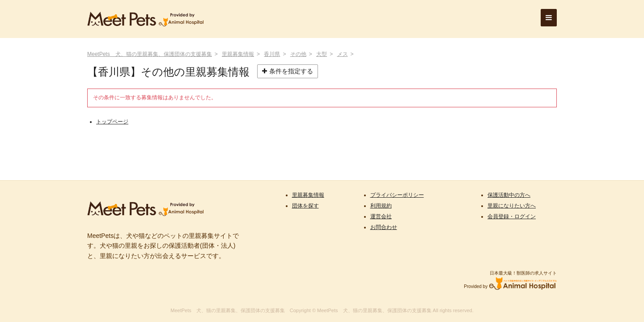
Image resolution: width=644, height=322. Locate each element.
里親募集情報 (238, 54)
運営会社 (381, 216)
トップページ (112, 122)
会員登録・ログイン (512, 216)
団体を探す (305, 206)
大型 (322, 54)
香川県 (272, 54)
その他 (298, 54)
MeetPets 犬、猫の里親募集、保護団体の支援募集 (150, 54)
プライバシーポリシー (397, 195)
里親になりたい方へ (512, 206)
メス (343, 54)
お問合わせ (384, 227)
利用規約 (381, 206)
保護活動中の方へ (509, 195)
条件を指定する (288, 71)
